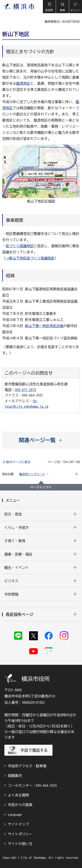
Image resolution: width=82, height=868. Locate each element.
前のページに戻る (18, 462)
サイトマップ (18, 824)
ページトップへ (41, 487)
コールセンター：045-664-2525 (32, 785)
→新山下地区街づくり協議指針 (30, 258)
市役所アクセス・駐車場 (27, 766)
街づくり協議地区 (20, 246)
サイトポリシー (20, 834)
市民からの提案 (20, 805)
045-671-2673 (26, 390)
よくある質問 (18, 795)
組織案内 (15, 776)
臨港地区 (23, 83)
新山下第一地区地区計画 (44, 326)
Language (15, 815)
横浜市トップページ (32, 474)
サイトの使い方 (20, 844)
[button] (49, 7)
